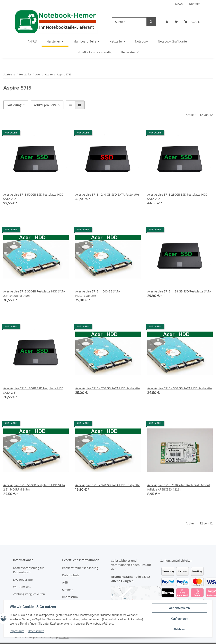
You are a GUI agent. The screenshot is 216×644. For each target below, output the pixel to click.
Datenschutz (36, 631)
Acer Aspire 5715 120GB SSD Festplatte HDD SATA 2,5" (33, 390)
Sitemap (68, 590)
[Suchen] (129, 22)
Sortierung (14, 105)
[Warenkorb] (192, 22)
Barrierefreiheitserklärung (80, 568)
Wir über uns (22, 587)
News (179, 4)
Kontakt (194, 4)
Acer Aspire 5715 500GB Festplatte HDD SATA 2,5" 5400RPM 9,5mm (34, 487)
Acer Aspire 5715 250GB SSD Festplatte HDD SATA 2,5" (177, 197)
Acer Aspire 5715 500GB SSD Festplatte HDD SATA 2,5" (33, 197)
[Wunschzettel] (176, 22)
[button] (167, 22)
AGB (65, 582)
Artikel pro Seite (45, 105)
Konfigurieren (179, 619)
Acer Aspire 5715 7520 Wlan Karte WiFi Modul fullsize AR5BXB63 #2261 (179, 487)
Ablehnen (179, 629)
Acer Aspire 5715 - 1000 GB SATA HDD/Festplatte (98, 293)
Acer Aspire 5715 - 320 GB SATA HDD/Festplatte (108, 485)
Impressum (17, 631)
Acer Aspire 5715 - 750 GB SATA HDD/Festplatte (108, 388)
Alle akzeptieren (179, 608)
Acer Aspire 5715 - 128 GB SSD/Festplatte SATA (179, 291)
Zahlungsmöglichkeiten (29, 594)
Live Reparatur (23, 580)
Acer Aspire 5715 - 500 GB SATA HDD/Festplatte (180, 388)
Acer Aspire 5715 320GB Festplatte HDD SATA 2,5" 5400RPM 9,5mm (34, 293)
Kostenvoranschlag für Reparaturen (29, 570)
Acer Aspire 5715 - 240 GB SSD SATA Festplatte (107, 194)
